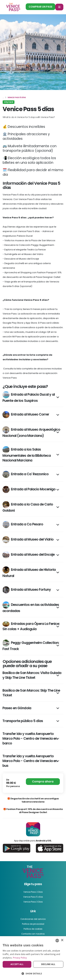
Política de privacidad (33, 924)
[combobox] (57, 941)
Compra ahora (43, 781)
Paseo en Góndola (17, 708)
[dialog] (33, 958)
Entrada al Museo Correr (26, 415)
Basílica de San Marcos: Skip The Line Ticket (31, 693)
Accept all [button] (17, 964)
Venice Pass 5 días (33, 897)
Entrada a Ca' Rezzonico (26, 474)
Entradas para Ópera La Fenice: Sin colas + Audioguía (31, 626)
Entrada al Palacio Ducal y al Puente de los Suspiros (29, 397)
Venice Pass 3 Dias (33, 902)
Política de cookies (33, 929)
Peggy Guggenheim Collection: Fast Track (31, 645)
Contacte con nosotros (33, 934)
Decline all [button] (48, 964)
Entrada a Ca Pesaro (23, 525)
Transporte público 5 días (23, 721)
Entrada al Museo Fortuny (27, 590)
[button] (33, 974)
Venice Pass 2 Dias (33, 892)
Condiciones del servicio (33, 919)
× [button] (62, 940)
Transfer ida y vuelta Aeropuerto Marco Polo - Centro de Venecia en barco (30, 739)
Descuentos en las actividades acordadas (31, 607)
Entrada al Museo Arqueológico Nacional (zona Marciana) (31, 432)
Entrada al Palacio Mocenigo (29, 489)
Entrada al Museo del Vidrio (28, 540)
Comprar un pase (40, 7)
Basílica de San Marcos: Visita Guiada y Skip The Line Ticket (32, 675)
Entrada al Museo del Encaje (29, 555)
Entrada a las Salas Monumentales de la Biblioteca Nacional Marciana (27, 454)
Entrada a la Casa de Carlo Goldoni (28, 507)
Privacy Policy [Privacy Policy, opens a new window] (20, 958)
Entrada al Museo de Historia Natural (29, 572)
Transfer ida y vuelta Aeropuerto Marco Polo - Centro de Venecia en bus (30, 761)
